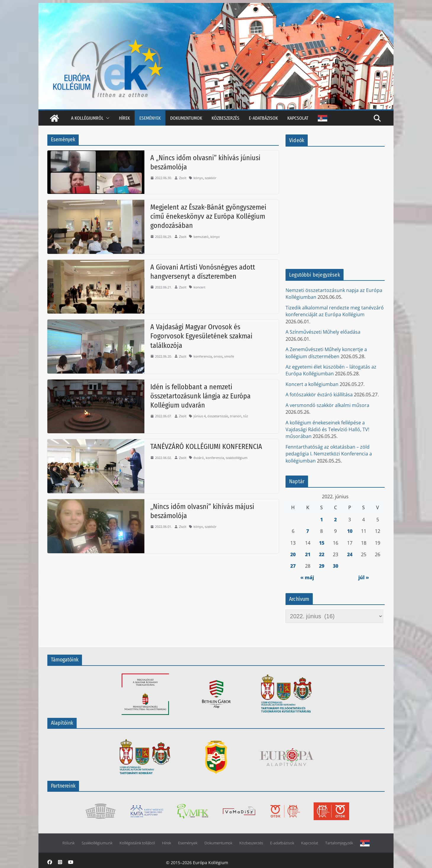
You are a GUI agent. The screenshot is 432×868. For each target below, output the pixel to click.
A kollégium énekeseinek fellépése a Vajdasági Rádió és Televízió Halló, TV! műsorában (327, 430)
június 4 (200, 416)
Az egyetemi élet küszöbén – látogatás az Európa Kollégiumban (331, 370)
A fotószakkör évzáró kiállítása (319, 395)
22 (322, 554)
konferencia (203, 356)
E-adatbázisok (263, 118)
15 (322, 543)
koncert (199, 287)
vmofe (229, 356)
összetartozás (218, 416)
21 (308, 554)
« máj (307, 577)
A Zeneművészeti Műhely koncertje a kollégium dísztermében (326, 353)
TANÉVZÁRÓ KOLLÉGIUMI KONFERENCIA (206, 447)
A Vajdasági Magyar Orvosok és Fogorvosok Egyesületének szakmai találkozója (201, 336)
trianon (236, 416)
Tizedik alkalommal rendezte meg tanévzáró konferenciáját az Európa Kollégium (335, 311)
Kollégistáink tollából (137, 843)
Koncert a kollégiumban (312, 384)
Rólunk (68, 843)
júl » (364, 577)
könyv (198, 178)
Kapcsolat (298, 118)
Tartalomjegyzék (339, 843)
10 (350, 531)
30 (336, 566)
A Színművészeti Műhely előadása (323, 332)
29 (322, 566)
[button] (107, 118)
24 (350, 554)
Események (150, 118)
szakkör (211, 178)
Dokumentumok (186, 118)
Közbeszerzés (225, 118)
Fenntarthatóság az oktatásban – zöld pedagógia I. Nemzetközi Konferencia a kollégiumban (329, 454)
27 (293, 566)
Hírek (124, 118)
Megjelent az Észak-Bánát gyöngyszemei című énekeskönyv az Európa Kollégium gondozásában (208, 216)
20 (293, 554)
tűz (246, 416)
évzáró (199, 458)
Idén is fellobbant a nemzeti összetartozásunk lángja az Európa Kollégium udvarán (200, 396)
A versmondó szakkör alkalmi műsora (327, 405)
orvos (218, 356)
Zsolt (183, 178)
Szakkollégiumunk (97, 843)
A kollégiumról (87, 118)
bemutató (201, 237)
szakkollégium (237, 458)
